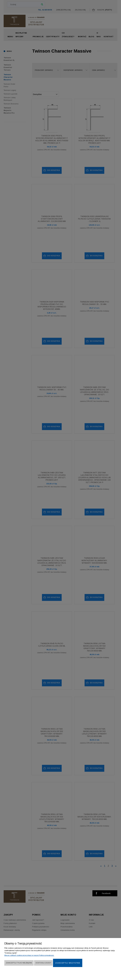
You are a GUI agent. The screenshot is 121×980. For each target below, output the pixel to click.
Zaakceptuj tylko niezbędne (19, 963)
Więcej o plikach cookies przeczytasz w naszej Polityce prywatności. (29, 955)
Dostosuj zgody (43, 963)
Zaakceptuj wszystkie (68, 963)
